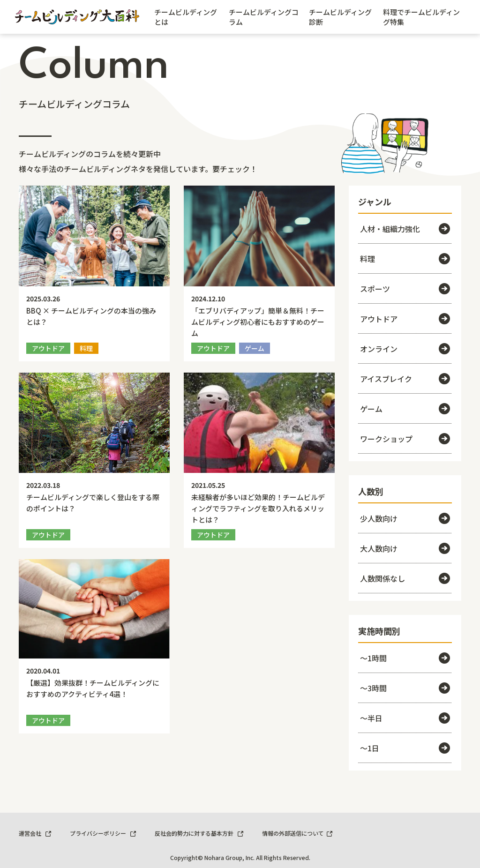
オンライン (405, 349)
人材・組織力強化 (405, 229)
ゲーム (405, 409)
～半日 (405, 718)
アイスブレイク (405, 379)
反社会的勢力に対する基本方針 (199, 833)
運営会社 (35, 833)
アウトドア (405, 319)
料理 (405, 259)
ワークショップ (405, 439)
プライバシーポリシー (103, 833)
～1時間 (405, 658)
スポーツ (405, 289)
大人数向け (405, 548)
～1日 (405, 748)
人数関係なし (405, 578)
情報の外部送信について (297, 833)
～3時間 (405, 688)
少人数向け (405, 518)
